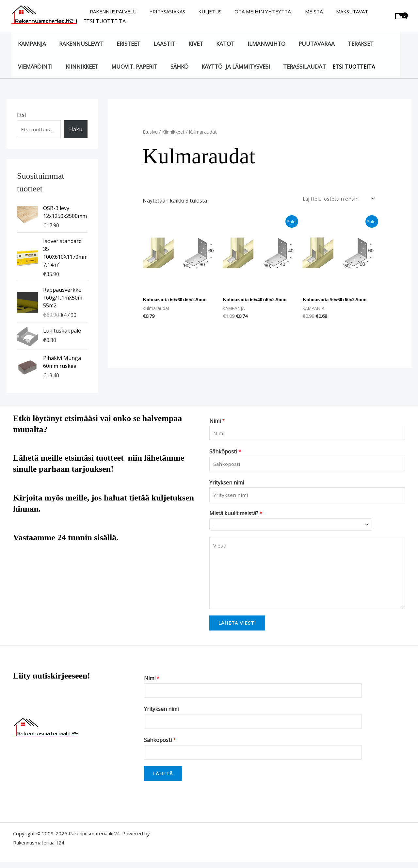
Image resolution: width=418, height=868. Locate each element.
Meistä (299, 11)
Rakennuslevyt (78, 44)
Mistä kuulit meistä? (236, 517)
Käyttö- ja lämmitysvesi (226, 66)
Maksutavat (334, 11)
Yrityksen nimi (227, 485)
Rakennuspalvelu (112, 11)
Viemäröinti (34, 66)
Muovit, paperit (129, 66)
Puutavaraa (301, 44)
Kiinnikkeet (79, 66)
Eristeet (123, 44)
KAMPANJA (31, 44)
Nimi (217, 421)
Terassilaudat (293, 66)
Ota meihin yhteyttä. (252, 11)
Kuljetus (202, 11)
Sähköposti (225, 453)
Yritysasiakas (162, 11)
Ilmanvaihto (253, 44)
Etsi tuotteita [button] (104, 21)
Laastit (157, 44)
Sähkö (172, 66)
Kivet (186, 44)
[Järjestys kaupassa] (336, 198)
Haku (76, 129)
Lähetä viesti (237, 626)
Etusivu (151, 132)
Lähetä (163, 780)
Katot (214, 44)
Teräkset (343, 44)
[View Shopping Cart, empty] (401, 16)
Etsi (21, 115)
